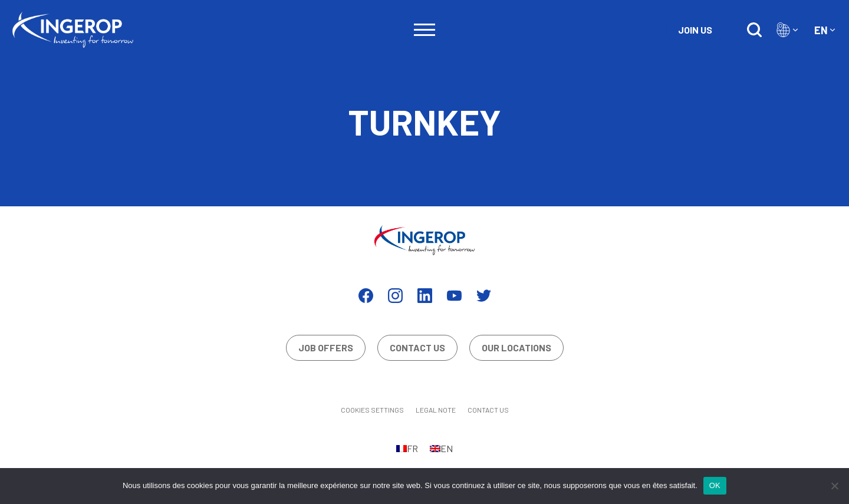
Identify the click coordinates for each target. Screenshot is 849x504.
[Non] (834, 486)
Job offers (326, 347)
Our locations (516, 347)
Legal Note (436, 410)
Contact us (417, 347)
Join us (695, 30)
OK (715, 485)
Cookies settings (372, 410)
